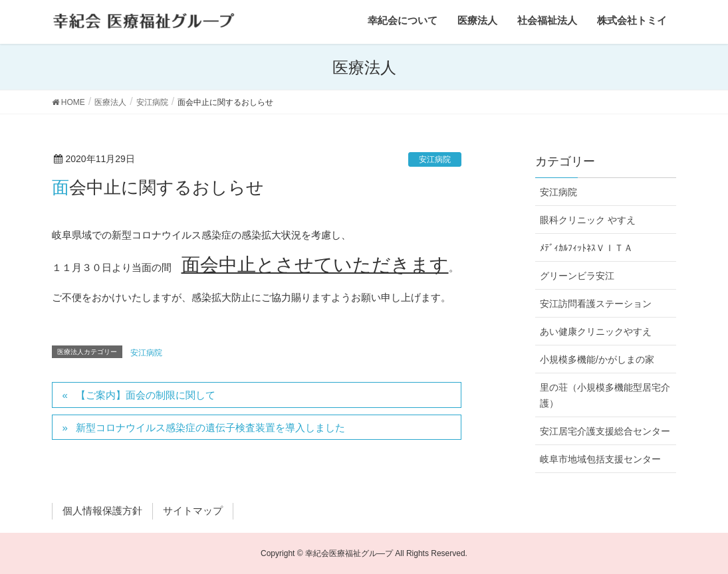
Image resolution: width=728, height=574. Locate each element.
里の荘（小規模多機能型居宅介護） (605, 395)
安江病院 (435, 159)
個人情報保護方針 (102, 511)
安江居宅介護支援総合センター (605, 431)
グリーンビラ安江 (577, 276)
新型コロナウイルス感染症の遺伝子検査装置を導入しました (210, 428)
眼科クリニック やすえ (588, 220)
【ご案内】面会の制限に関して (146, 395)
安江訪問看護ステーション (596, 304)
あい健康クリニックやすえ (596, 332)
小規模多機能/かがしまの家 (597, 359)
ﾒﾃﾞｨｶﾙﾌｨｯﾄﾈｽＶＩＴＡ (586, 248)
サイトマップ (193, 511)
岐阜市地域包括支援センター (600, 459)
